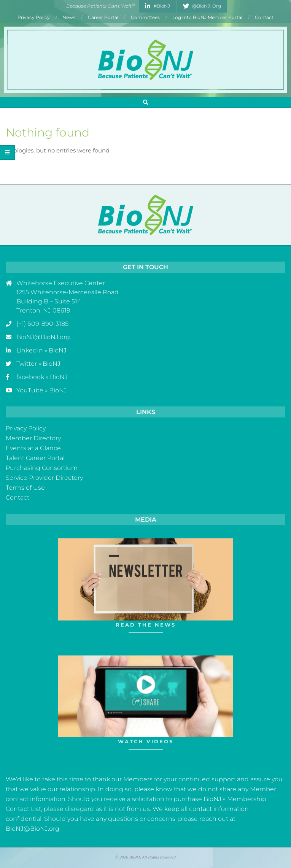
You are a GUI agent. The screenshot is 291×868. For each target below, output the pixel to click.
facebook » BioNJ (42, 377)
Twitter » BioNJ (38, 364)
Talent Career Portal (35, 458)
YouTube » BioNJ (42, 390)
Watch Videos (146, 741)
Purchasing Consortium (42, 468)
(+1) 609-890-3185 (42, 324)
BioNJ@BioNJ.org (43, 337)
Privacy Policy (26, 428)
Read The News (146, 625)
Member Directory (33, 438)
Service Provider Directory (44, 478)
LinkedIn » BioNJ (41, 350)
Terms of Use (25, 488)
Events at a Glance (33, 448)
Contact (17, 497)
